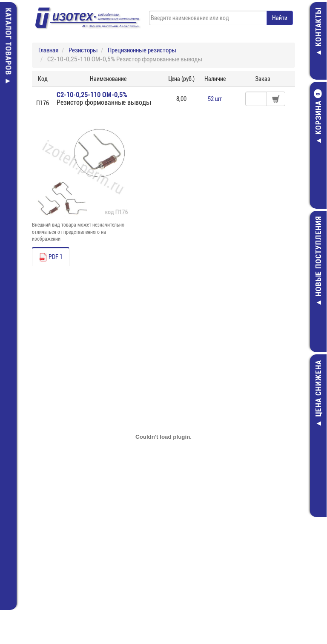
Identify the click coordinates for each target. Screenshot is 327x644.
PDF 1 (51, 257)
